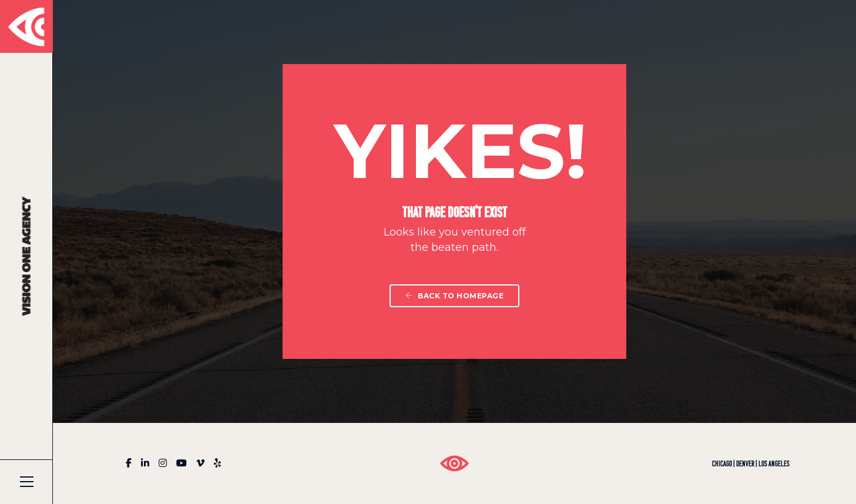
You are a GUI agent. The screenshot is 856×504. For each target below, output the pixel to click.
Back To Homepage (454, 296)
